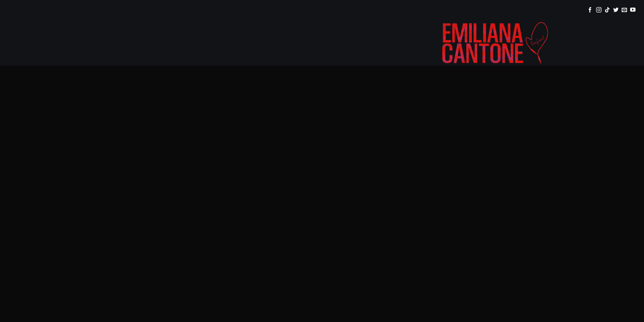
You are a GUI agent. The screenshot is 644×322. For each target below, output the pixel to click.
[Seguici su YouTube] (633, 10)
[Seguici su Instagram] (599, 10)
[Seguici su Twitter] (616, 10)
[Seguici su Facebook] (590, 10)
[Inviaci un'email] (624, 10)
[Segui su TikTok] (607, 10)
